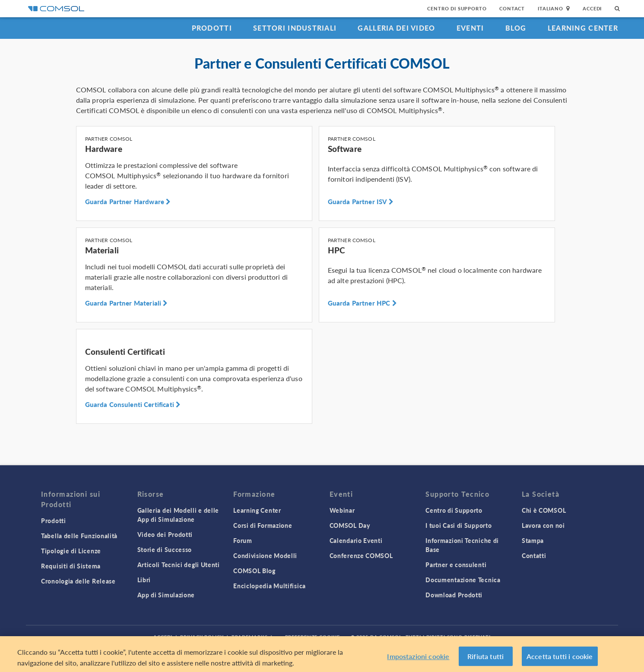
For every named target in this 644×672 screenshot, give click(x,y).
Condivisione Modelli (265, 555)
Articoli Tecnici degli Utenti (179, 565)
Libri (144, 580)
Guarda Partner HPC (362, 303)
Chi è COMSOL (544, 510)
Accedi (592, 8)
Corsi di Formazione (263, 525)
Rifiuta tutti (485, 658)
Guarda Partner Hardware (128, 202)
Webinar (342, 510)
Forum (243, 540)
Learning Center (583, 28)
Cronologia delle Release (78, 581)
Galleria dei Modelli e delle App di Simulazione (178, 515)
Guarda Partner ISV (361, 202)
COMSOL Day (350, 525)
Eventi (470, 28)
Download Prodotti (454, 595)
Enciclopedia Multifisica (270, 586)
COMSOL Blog (254, 571)
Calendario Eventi (356, 540)
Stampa (533, 540)
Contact (512, 8)
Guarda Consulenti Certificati (133, 404)
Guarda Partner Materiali (127, 303)
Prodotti (212, 28)
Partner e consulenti (456, 565)
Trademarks (250, 637)
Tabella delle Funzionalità (79, 536)
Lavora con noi (543, 525)
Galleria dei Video (396, 28)
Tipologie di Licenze (71, 551)
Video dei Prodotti (165, 534)
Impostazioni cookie (418, 658)
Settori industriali (295, 28)
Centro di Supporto (457, 8)
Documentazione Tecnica (463, 580)
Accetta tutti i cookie (560, 658)
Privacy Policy (202, 637)
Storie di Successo (165, 549)
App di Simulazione (166, 595)
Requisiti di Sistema (71, 566)
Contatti (534, 555)
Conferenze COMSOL (361, 555)
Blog (516, 28)
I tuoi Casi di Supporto (458, 525)
